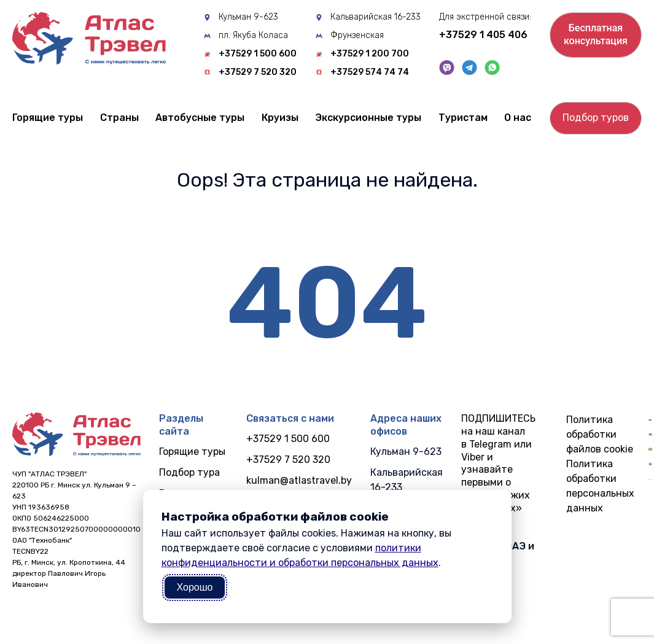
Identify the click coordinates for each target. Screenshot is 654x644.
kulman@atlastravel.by (299, 480)
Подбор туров (596, 118)
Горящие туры (48, 118)
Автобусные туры (200, 118)
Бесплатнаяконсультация (596, 34)
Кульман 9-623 (248, 17)
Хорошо (195, 587)
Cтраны (119, 118)
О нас (518, 118)
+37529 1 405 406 (483, 35)
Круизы (280, 118)
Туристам (463, 118)
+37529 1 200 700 (370, 54)
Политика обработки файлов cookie (600, 434)
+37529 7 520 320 (258, 72)
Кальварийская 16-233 (376, 17)
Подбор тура (189, 472)
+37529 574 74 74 (370, 72)
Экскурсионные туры (368, 118)
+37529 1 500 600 (258, 54)
